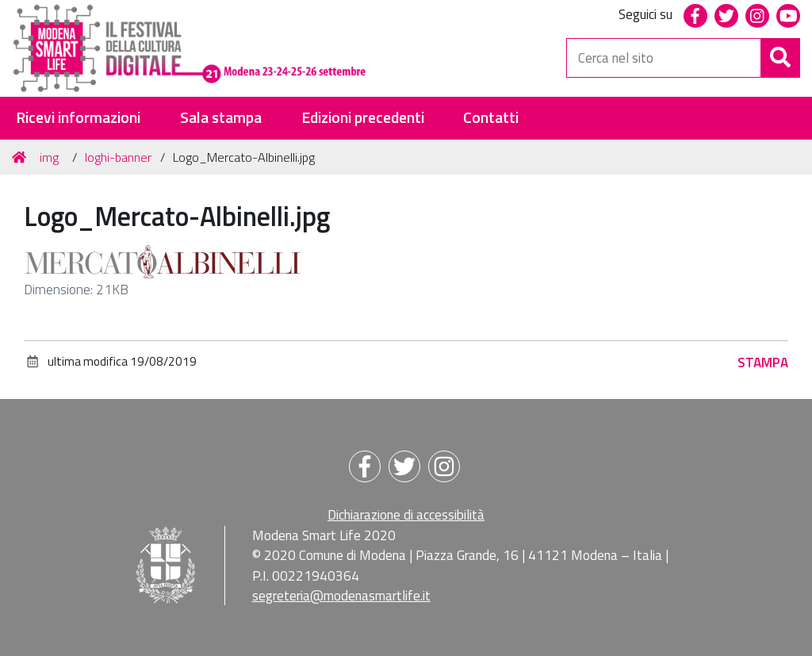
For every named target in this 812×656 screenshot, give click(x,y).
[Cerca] (780, 58)
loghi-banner (118, 157)
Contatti (491, 118)
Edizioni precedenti (363, 118)
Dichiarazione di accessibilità (406, 515)
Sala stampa (221, 118)
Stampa (763, 363)
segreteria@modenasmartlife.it (341, 596)
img (49, 157)
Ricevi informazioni (78, 118)
